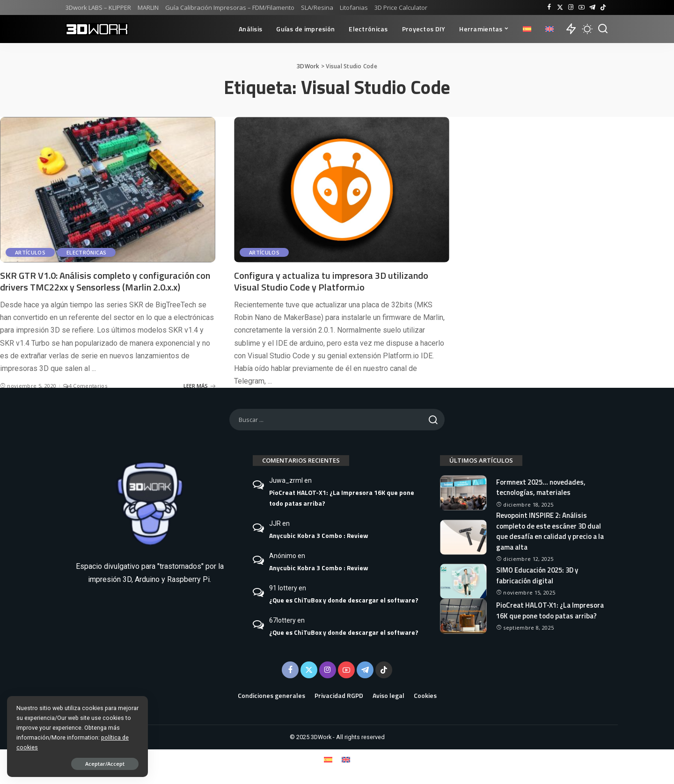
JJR (275, 523)
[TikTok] (603, 7)
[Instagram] (571, 7)
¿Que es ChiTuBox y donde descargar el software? (344, 600)
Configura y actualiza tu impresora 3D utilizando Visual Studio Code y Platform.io (331, 281)
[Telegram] (592, 7)
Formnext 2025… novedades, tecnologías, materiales (541, 487)
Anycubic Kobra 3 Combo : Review (319, 536)
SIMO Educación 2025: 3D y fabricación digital (537, 575)
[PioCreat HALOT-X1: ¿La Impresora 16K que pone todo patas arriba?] (463, 616)
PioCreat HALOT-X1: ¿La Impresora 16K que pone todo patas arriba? (342, 498)
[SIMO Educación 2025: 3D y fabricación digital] (463, 581)
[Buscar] (603, 29)
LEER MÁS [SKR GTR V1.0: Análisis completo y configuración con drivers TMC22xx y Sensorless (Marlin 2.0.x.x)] (199, 386)
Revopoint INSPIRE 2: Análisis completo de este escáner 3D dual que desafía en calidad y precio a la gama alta (550, 531)
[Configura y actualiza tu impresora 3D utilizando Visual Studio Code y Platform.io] (342, 190)
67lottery (282, 620)
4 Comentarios (85, 386)
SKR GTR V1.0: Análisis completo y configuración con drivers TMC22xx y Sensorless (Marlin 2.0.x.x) (105, 281)
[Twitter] (560, 7)
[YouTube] (582, 7)
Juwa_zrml (286, 480)
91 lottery (283, 588)
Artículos (30, 252)
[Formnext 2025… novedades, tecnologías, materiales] (463, 493)
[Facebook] (549, 7)
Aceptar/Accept (104, 764)
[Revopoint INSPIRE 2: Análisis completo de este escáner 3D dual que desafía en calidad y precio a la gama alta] (463, 537)
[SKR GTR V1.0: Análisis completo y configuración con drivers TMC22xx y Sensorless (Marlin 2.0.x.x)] (108, 190)
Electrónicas (86, 252)
